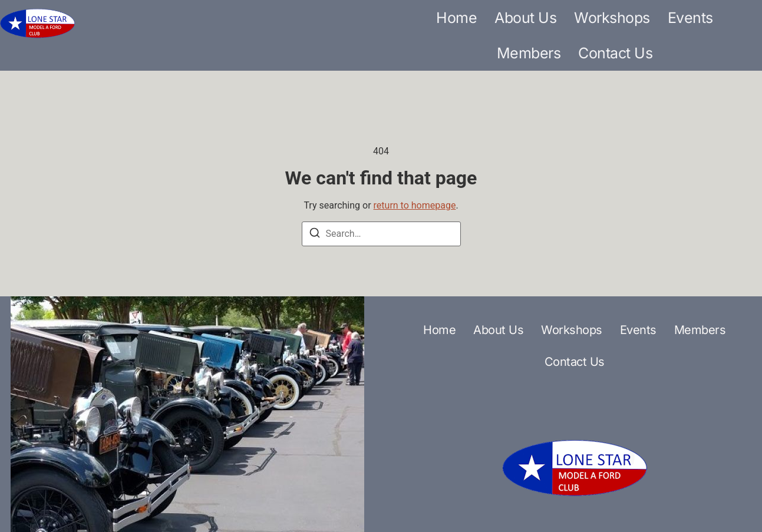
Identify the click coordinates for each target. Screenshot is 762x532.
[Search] (315, 235)
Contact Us (615, 53)
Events (690, 18)
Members (529, 53)
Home (456, 18)
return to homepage (415, 205)
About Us (525, 18)
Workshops (612, 18)
